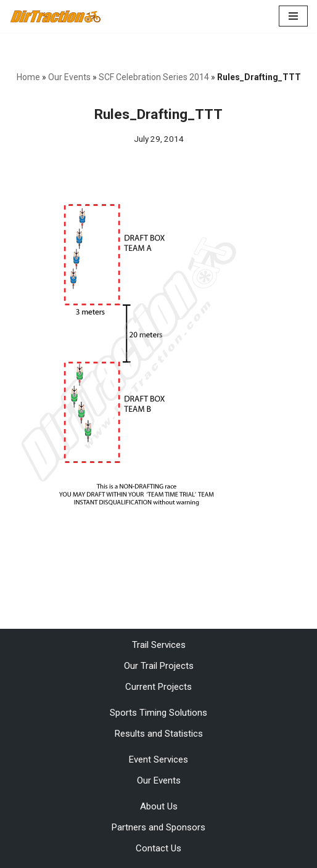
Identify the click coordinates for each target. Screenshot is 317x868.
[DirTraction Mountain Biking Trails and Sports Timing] (56, 16)
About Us (159, 806)
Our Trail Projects (159, 666)
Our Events (69, 77)
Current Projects (158, 687)
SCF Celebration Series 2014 (154, 77)
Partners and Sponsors (158, 827)
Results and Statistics (159, 734)
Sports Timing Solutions (158, 713)
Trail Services (159, 645)
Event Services (158, 759)
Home (28, 77)
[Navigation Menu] (293, 16)
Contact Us (158, 848)
